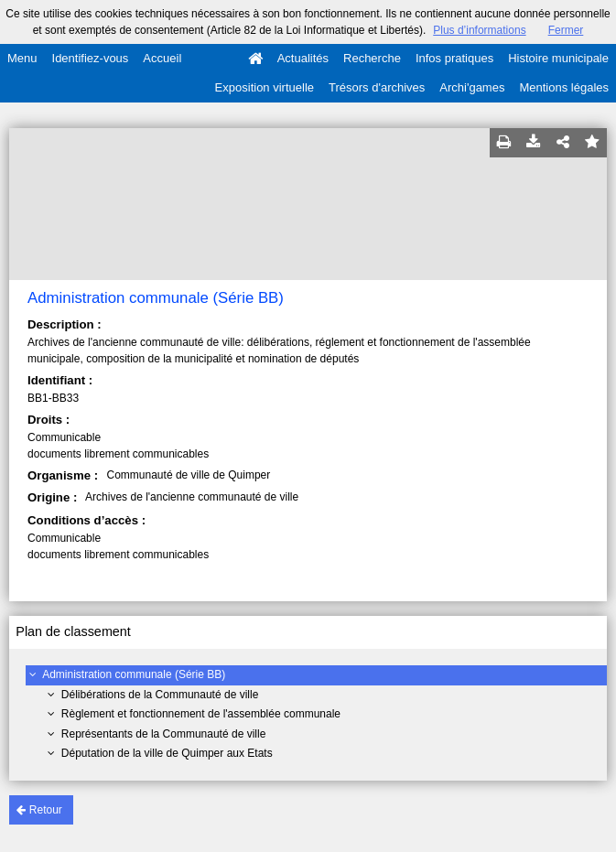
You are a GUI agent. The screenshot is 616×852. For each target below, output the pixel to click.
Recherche (372, 58)
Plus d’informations (479, 30)
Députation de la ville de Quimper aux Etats (167, 753)
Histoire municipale (558, 58)
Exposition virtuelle (265, 87)
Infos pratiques (454, 58)
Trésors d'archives (377, 87)
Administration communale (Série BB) (134, 674)
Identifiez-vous (91, 58)
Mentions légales (564, 87)
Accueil (162, 58)
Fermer (566, 30)
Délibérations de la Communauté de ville (160, 695)
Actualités (303, 58)
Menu (22, 58)
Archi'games (472, 87)
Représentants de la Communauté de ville (163, 734)
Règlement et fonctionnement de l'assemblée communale (201, 714)
